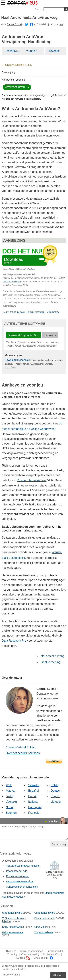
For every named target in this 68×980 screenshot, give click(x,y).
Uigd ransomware (54, 893)
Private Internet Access (32, 480)
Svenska (34, 785)
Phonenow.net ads (17, 871)
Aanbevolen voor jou (13, 80)
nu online (53, 821)
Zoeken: (39, 9)
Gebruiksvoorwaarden (31, 951)
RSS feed (22, 958)
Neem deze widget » (13, 897)
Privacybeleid (54, 951)
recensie (24, 360)
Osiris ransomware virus (20, 881)
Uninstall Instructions (47, 346)
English (55, 796)
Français (34, 813)
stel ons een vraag (52, 656)
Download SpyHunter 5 (22, 335)
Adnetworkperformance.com (22, 887)
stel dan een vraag (12, 282)
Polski (54, 785)
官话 (9, 785)
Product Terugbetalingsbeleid (21, 346)
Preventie (53, 51)
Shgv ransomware (12, 927)
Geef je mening (51, 662)
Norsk (10, 807)
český (10, 796)
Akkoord (58, 975)
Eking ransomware (13, 932)
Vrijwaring (12, 954)
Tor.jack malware (44, 932)
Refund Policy (52, 312)
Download (11, 360)
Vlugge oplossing (35, 51)
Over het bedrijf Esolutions (23, 753)
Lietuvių (56, 802)
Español (34, 791)
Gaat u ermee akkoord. (14, 312)
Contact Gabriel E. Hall (20, 747)
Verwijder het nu (16, 87)
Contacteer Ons (51, 954)
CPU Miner (41, 927)
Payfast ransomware (18, 876)
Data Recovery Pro (14, 641)
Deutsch (56, 791)
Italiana (33, 802)
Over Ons (11, 951)
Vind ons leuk (44, 958)
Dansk (32, 796)
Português (35, 807)
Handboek (11, 342)
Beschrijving (12, 51)
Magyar (11, 791)
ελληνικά (11, 802)
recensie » (50, 335)
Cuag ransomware (45, 913)
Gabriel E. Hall (14, 24)
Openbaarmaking (30, 954)
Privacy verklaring (11, 975)
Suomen (11, 813)
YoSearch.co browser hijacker (23, 866)
